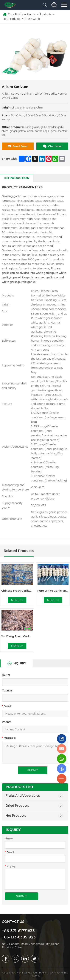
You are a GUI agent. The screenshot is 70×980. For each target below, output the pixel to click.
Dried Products (17, 806)
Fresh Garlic (33, 19)
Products (46, 14)
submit (21, 896)
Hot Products (12, 19)
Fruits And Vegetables (23, 796)
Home (31, 14)
